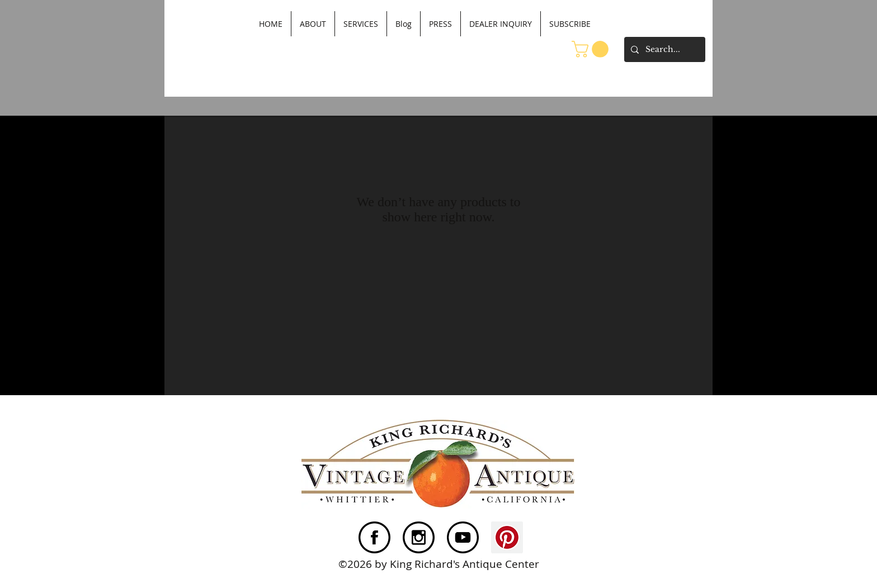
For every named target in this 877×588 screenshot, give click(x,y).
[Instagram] (419, 537)
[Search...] (664, 49)
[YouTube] (463, 537)
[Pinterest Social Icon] (507, 537)
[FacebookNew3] (374, 537)
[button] (592, 49)
